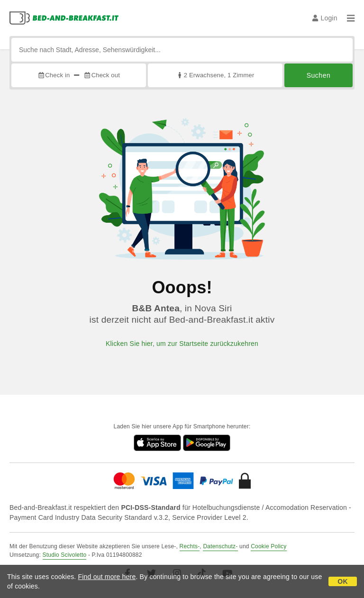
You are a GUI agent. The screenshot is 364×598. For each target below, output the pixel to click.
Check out (102, 75)
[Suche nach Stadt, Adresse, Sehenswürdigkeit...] (182, 50)
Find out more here (107, 577)
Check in (54, 75)
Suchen (318, 75)
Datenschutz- (220, 546)
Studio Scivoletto (65, 555)
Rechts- (190, 546)
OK (342, 581)
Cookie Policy (268, 546)
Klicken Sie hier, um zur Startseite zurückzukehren (182, 344)
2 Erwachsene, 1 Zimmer (215, 75)
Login (325, 18)
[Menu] (351, 18)
